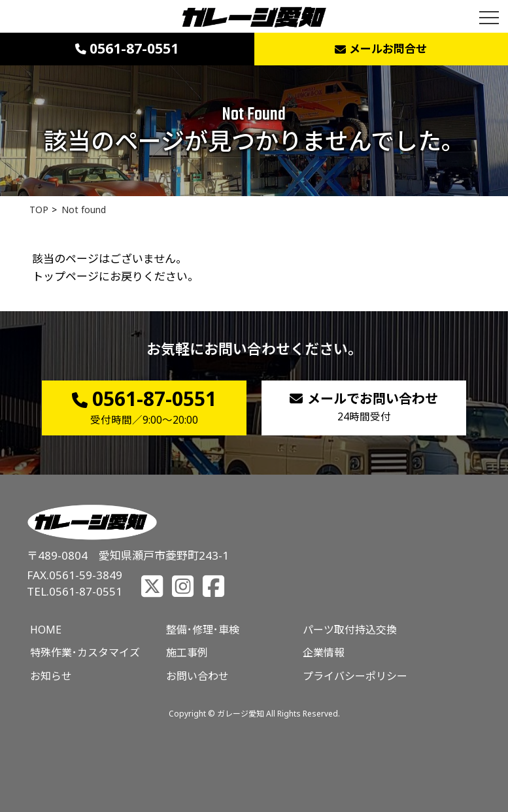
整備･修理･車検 (203, 630)
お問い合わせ (197, 676)
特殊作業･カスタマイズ (85, 652)
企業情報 (324, 652)
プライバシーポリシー (355, 676)
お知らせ (51, 676)
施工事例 (187, 652)
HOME (46, 630)
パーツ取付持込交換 (350, 630)
